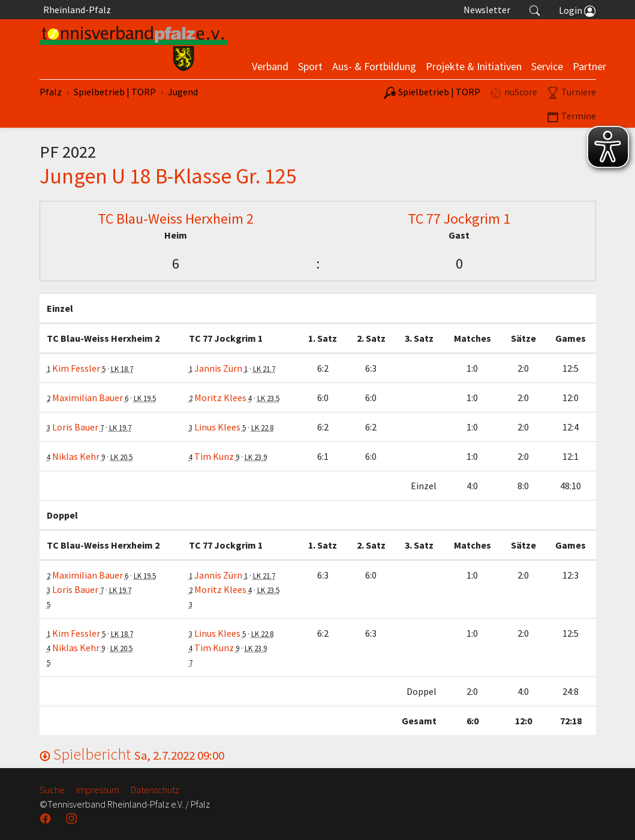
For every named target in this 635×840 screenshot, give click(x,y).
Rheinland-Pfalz (75, 10)
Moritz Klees (220, 398)
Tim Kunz (214, 456)
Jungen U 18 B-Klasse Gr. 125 (168, 176)
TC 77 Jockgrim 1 (459, 219)
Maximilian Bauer (88, 398)
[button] (535, 10)
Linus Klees (217, 427)
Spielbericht (132, 754)
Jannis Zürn (218, 368)
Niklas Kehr (76, 456)
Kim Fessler (76, 368)
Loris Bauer (75, 427)
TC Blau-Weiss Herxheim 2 (176, 219)
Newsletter (487, 10)
